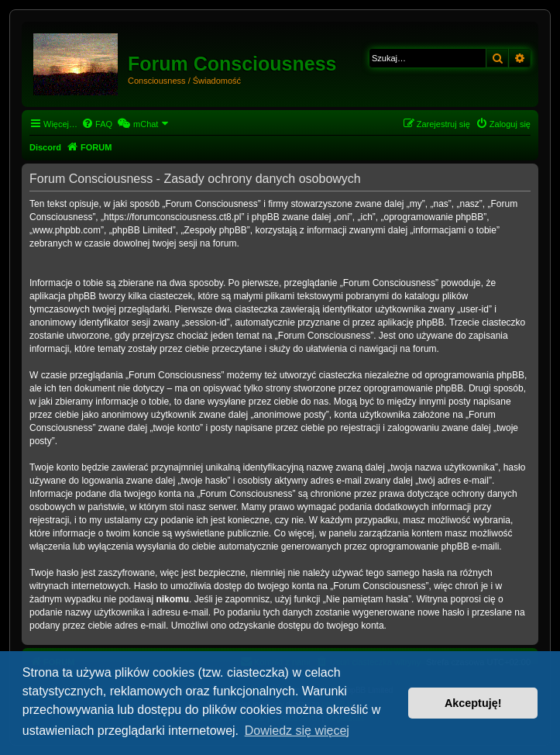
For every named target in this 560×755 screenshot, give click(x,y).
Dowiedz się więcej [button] (297, 731)
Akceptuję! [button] (473, 703)
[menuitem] (97, 124)
